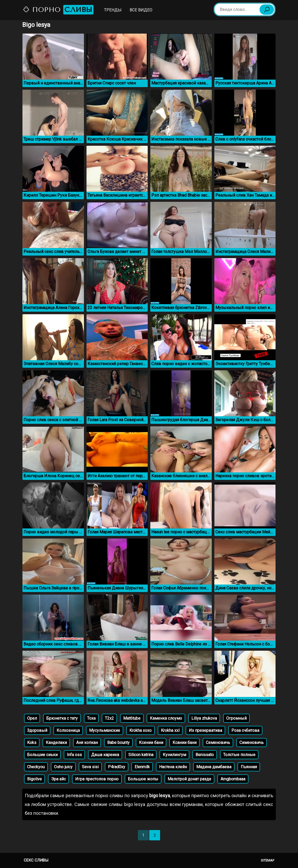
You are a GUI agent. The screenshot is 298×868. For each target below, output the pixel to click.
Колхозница (68, 730)
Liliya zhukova (204, 718)
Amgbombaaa (233, 779)
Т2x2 (109, 718)
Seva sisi (90, 767)
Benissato (205, 755)
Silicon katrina (141, 755)
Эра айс (58, 779)
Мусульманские (105, 730)
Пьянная (249, 767)
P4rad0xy (117, 767)
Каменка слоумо (166, 718)
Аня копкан (87, 743)
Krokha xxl (170, 730)
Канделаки (56, 743)
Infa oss (74, 755)
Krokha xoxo (140, 730)
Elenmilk (142, 767)
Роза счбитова (245, 730)
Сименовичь (252, 743)
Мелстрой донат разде (189, 779)
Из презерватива (205, 730)
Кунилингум (174, 755)
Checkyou (36, 767)
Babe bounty (118, 743)
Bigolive (34, 779)
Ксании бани (185, 743)
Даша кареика (105, 755)
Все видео (141, 10)
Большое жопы (143, 779)
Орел (32, 718)
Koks (32, 743)
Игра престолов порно (97, 779)
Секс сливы (36, 860)
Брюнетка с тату (62, 718)
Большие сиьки (42, 755)
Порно (58, 10)
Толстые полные (239, 755)
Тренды (113, 10)
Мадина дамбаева (214, 767)
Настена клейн (173, 767)
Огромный (236, 718)
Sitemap (268, 860)
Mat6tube (132, 718)
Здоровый (37, 730)
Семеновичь (218, 743)
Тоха (91, 718)
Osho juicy (63, 767)
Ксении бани (151, 743)
